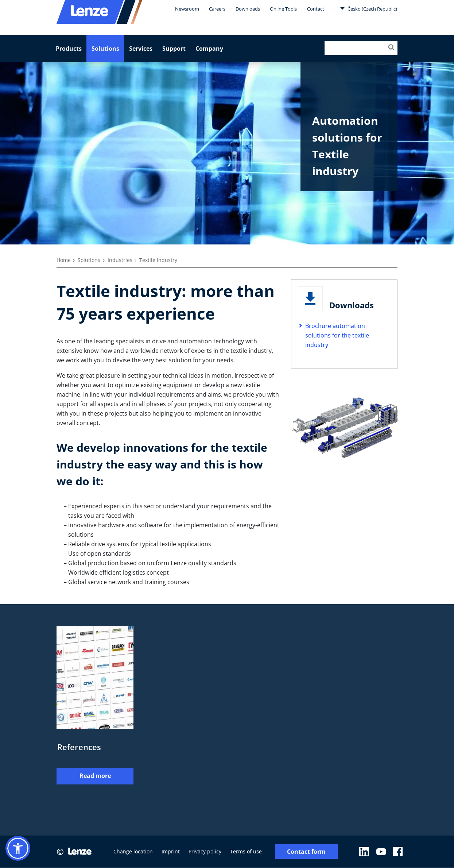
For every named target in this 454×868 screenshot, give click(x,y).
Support (174, 49)
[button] (18, 848)
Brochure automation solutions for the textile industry (337, 335)
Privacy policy (205, 852)
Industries (120, 260)
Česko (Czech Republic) (368, 8)
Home (64, 260)
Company (209, 49)
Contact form (306, 852)
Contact (316, 9)
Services (141, 49)
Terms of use (246, 852)
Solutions (105, 49)
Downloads (248, 9)
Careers (217, 9)
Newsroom (187, 9)
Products (69, 49)
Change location (133, 852)
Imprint (171, 852)
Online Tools (283, 9)
